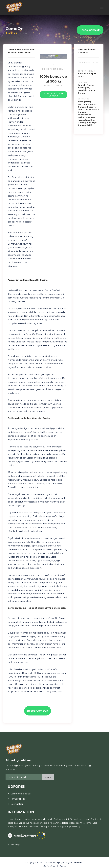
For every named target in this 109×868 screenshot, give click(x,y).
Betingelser (17, 804)
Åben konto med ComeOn (53, 95)
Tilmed (48, 777)
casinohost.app (53, 862)
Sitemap (15, 844)
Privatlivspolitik (18, 799)
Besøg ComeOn (90, 30)
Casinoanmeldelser (21, 794)
